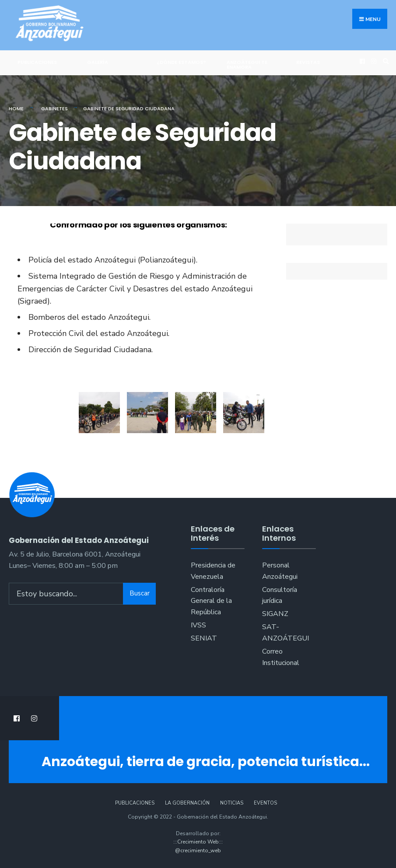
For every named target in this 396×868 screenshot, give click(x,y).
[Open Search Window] (385, 61)
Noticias (232, 803)
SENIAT (204, 638)
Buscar (140, 593)
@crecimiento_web (198, 850)
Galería (98, 62)
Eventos (265, 803)
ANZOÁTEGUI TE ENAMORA (247, 65)
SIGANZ (275, 614)
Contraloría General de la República (211, 601)
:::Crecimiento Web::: (198, 842)
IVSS (198, 625)
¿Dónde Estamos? (181, 62)
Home (16, 108)
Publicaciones (37, 62)
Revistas (308, 62)
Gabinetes (54, 108)
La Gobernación (187, 803)
